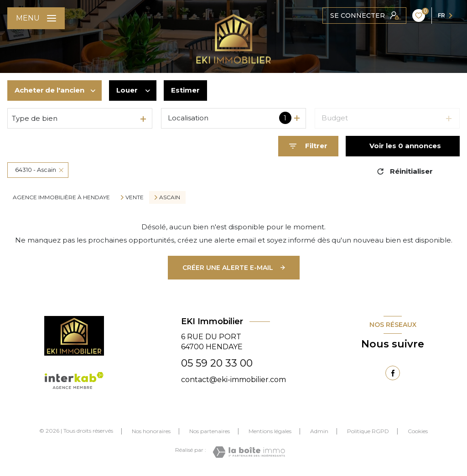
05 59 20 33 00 (217, 363)
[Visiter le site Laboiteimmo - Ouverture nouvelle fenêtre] (249, 452)
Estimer (185, 90)
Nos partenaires (210, 431)
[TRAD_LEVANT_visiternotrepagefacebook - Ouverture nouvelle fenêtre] (393, 373)
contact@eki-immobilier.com (233, 380)
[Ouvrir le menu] (36, 18)
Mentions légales (270, 431)
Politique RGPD (368, 431)
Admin (319, 431)
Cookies (418, 431)
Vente (135, 197)
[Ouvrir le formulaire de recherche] (308, 146)
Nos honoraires (151, 431)
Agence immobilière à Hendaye (61, 197)
